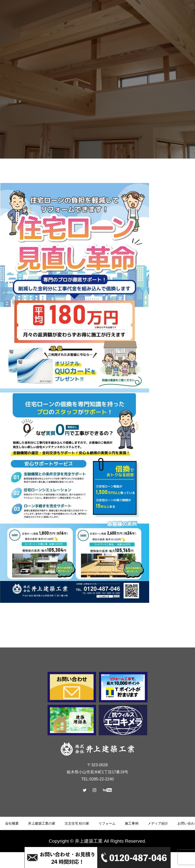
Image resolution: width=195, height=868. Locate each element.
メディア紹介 (158, 823)
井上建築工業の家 (42, 823)
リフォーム (107, 823)
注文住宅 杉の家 (77, 823)
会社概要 (12, 823)
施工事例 (132, 823)
